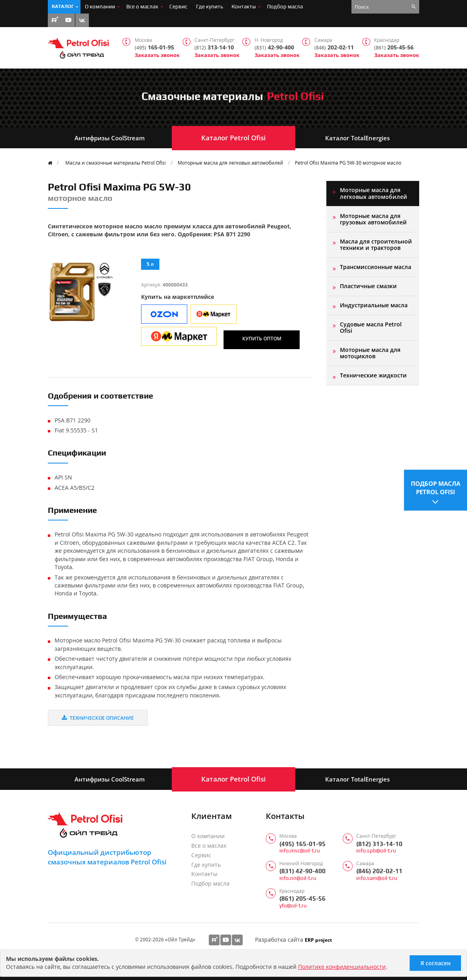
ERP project (318, 940)
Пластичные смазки (368, 286)
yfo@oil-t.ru (293, 906)
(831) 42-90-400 (302, 871)
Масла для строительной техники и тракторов (376, 245)
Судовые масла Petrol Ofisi (371, 327)
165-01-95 (154, 48)
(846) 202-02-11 (379, 871)
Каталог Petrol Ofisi (233, 138)
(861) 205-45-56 (302, 898)
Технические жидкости (373, 375)
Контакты (244, 6)
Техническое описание (98, 718)
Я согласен (436, 963)
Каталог (63, 6)
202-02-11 (334, 48)
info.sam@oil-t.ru (377, 878)
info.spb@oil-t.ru (376, 851)
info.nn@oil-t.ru (298, 878)
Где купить (210, 6)
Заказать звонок (157, 55)
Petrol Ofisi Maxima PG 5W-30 (348, 163)
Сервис (178, 6)
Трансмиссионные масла (376, 267)
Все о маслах (142, 6)
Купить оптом (262, 338)
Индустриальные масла (374, 305)
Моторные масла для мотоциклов (370, 353)
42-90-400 (274, 48)
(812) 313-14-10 (379, 844)
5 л (150, 264)
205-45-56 (394, 48)
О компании (100, 6)
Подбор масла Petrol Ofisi (436, 487)
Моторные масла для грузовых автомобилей (373, 219)
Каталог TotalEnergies (357, 138)
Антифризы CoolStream (110, 138)
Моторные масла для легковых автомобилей (231, 163)
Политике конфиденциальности (342, 967)
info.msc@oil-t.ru (300, 851)
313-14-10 (214, 48)
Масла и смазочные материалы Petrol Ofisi (116, 163)
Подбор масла (285, 6)
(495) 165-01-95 (302, 844)
